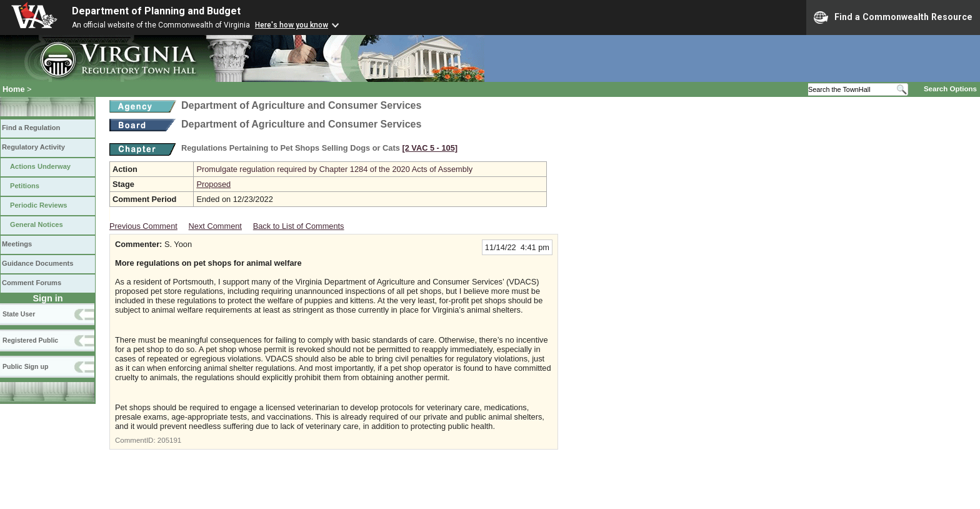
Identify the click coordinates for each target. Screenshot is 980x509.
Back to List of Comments (299, 226)
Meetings (17, 244)
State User (19, 314)
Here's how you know (292, 25)
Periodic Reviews (39, 205)
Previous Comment (143, 226)
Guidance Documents (37, 263)
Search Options (950, 89)
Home (14, 89)
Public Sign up (25, 366)
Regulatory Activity (33, 147)
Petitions (25, 186)
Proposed (213, 184)
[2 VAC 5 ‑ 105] (430, 148)
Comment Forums (32, 283)
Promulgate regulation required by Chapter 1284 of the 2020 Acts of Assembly (334, 169)
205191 (169, 440)
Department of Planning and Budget (156, 11)
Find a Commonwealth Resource (893, 18)
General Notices (37, 224)
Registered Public (30, 340)
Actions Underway (40, 166)
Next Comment (215, 226)
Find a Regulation (31, 128)
